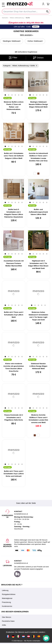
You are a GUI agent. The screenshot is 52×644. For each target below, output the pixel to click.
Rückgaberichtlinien (9, 594)
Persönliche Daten (8, 621)
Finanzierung (6, 602)
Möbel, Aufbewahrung (17, 18)
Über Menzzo (6, 617)
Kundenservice (7, 606)
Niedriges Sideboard (12, 41)
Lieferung (5, 590)
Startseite (5, 18)
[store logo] (23, 3)
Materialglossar (7, 598)
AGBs (4, 625)
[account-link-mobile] (44, 4)
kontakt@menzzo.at (21, 563)
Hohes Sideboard (35, 41)
